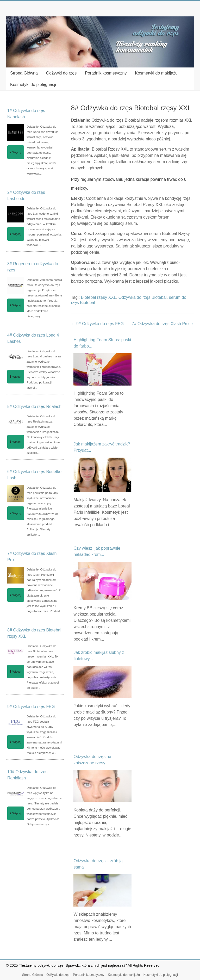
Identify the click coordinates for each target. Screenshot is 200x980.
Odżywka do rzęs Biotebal (143, 297)
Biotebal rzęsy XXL (99, 297)
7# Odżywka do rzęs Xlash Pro (163, 324)
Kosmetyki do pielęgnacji (33, 85)
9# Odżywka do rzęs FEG (97, 324)
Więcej (16, 152)
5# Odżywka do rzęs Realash (34, 407)
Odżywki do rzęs (61, 73)
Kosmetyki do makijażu (156, 73)
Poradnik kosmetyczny (106, 73)
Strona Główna (24, 73)
